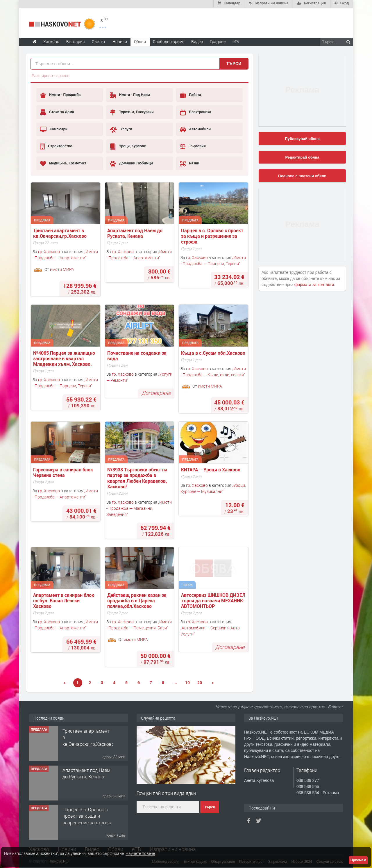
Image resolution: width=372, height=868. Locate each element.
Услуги (121, 129)
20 (200, 682)
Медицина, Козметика (63, 163)
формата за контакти (314, 284)
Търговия (193, 146)
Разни (190, 163)
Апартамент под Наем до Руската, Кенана (135, 232)
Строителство (56, 146)
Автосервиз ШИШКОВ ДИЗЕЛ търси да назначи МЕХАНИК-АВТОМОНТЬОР (214, 600)
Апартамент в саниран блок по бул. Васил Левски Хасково (64, 600)
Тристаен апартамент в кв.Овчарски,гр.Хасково (60, 232)
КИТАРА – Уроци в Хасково (211, 469)
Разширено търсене (51, 75)
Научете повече (140, 853)
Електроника (195, 112)
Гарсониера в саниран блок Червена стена (64, 472)
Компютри (54, 129)
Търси (234, 63)
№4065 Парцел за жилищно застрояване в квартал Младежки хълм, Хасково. (65, 358)
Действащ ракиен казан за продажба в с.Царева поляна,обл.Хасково (137, 600)
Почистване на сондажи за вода (137, 355)
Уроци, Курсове (128, 146)
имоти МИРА (62, 268)
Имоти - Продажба (60, 95)
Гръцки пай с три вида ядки (166, 792)
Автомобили (195, 129)
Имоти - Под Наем (130, 95)
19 (187, 682)
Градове (218, 41)
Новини (120, 41)
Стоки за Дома (57, 112)
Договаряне (156, 392)
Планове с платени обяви (302, 175)
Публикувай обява (302, 138)
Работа (191, 95)
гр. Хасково (49, 251)
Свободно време (169, 41)
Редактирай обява (302, 157)
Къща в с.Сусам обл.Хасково (213, 352)
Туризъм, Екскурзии (132, 112)
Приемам (358, 860)
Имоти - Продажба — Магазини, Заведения (139, 508)
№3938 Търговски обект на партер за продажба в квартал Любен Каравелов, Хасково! (138, 477)
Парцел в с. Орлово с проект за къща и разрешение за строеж (213, 235)
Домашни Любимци (131, 163)
